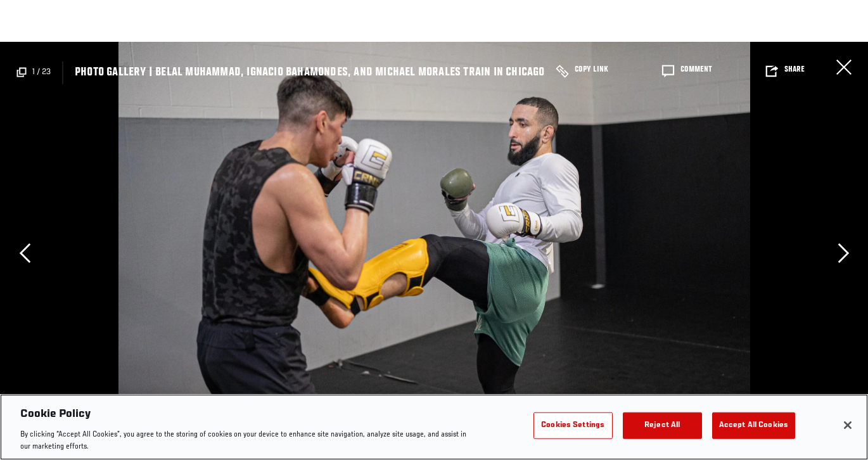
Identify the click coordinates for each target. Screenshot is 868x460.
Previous (25, 253)
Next (843, 253)
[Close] (848, 425)
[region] (434, 427)
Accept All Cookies (754, 425)
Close (844, 67)
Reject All (662, 425)
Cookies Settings (573, 425)
